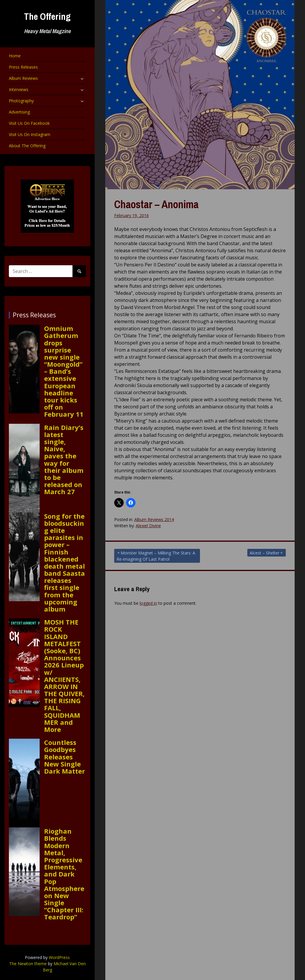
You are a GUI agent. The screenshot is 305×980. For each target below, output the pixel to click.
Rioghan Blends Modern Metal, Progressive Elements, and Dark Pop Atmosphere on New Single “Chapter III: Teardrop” (64, 874)
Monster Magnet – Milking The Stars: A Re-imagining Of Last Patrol (156, 556)
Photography (21, 101)
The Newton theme (28, 964)
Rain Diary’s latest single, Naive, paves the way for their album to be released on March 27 (64, 460)
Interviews (19, 89)
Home (15, 56)
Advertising (19, 112)
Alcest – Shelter (264, 553)
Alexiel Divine (148, 526)
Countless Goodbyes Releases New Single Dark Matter (64, 757)
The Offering (47, 16)
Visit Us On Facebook (29, 123)
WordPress (59, 957)
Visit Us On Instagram (30, 134)
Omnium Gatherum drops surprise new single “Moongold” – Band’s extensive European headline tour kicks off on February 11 (64, 371)
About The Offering (27, 146)
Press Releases (23, 67)
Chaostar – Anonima (156, 204)
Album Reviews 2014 (154, 519)
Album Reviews (23, 78)
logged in (148, 603)
